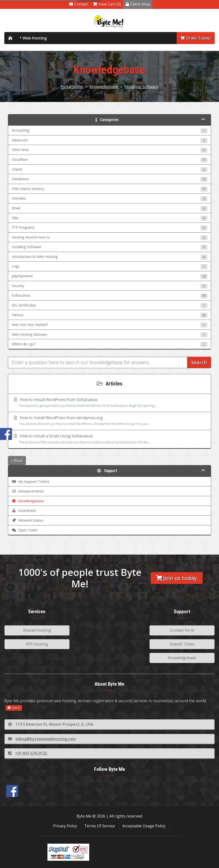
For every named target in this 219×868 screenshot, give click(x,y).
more (14, 708)
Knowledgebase (104, 87)
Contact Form (182, 630)
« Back (17, 461)
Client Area (138, 4)
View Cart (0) (107, 4)
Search (199, 362)
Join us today (177, 578)
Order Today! (196, 38)
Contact (79, 4)
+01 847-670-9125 (28, 753)
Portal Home (72, 87)
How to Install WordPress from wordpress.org (109, 421)
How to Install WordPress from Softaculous (109, 403)
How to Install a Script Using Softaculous (109, 439)
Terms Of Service (100, 826)
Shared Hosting (37, 630)
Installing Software (141, 87)
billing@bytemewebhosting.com (42, 739)
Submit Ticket (182, 644)
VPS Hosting (37, 644)
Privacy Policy (65, 826)
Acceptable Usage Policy (144, 826)
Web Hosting (35, 38)
